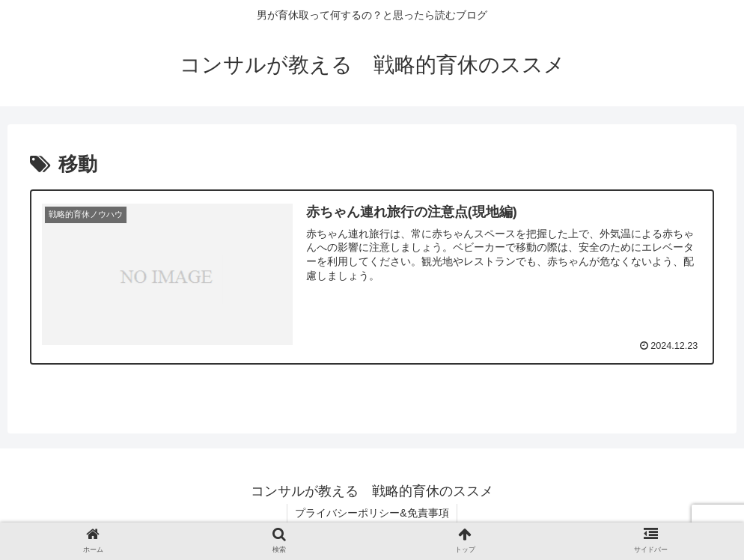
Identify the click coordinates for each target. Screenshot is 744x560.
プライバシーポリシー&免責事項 (372, 513)
